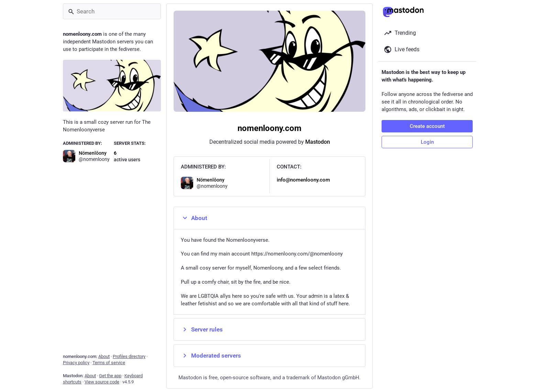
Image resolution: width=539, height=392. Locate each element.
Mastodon (318, 142)
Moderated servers (211, 356)
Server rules (202, 329)
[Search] (112, 11)
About (194, 218)
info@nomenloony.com (303, 180)
